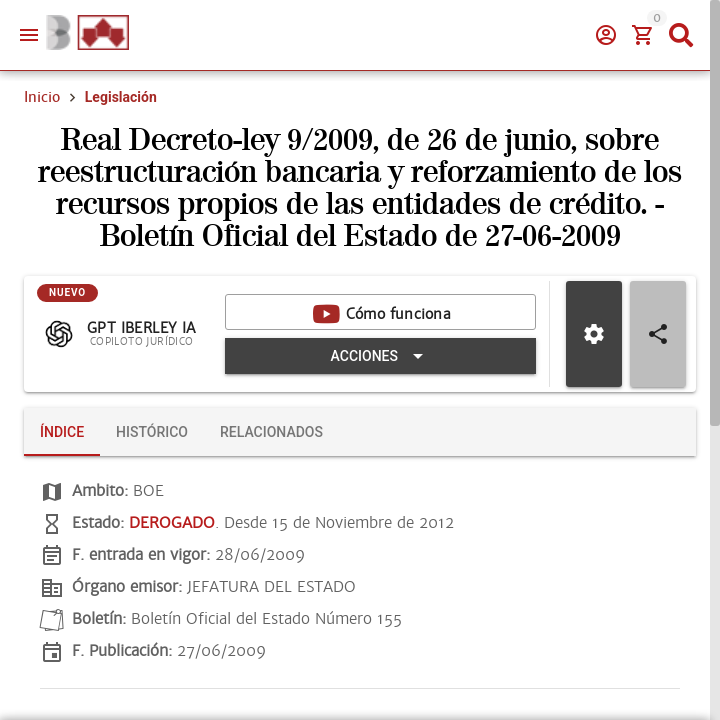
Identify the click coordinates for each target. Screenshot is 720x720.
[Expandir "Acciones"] (380, 356)
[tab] (62, 432)
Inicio (42, 97)
